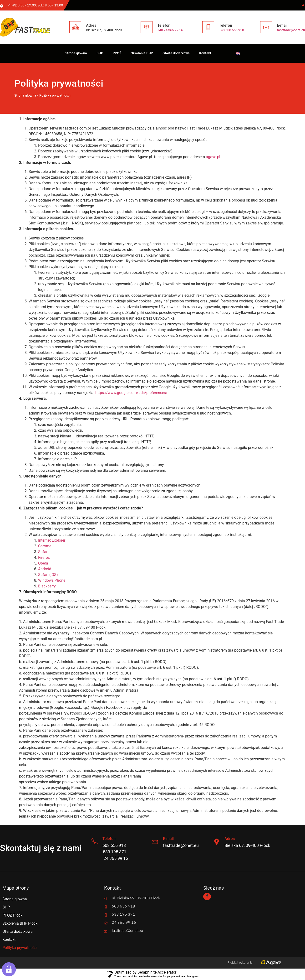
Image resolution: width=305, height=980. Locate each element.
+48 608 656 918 (231, 30)
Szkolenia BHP (142, 53)
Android (45, 569)
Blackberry (47, 586)
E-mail (169, 839)
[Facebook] (303, 5)
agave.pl (213, 157)
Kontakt (205, 53)
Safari (43, 552)
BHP (100, 53)
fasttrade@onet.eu (291, 30)
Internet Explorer (52, 540)
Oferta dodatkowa (176, 53)
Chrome (45, 546)
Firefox (44, 557)
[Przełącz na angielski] (238, 53)
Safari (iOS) (48, 575)
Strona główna (76, 53)
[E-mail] (156, 842)
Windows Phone (52, 580)
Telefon (110, 839)
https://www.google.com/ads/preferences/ (131, 393)
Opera (43, 563)
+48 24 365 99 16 (170, 30)
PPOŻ (117, 53)
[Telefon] (95, 842)
